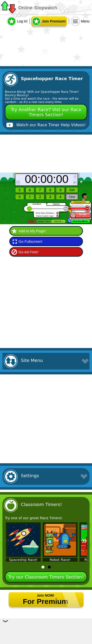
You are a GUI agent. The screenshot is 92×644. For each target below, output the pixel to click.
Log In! (22, 21)
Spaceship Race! (23, 560)
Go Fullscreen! (31, 241)
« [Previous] (8, 540)
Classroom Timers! (41, 504)
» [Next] (84, 540)
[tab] (43, 567)
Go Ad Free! (29, 252)
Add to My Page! (32, 231)
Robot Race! (60, 560)
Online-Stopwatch (38, 8)
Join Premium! (54, 21)
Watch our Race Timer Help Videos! (51, 125)
